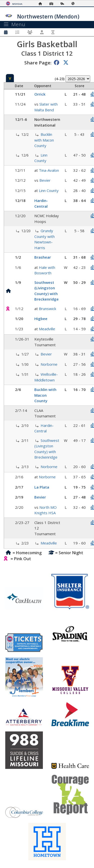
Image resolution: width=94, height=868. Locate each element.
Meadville (47, 329)
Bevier (45, 180)
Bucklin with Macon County (44, 140)
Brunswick (48, 309)
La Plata (42, 487)
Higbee (41, 319)
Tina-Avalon (49, 170)
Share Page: (38, 63)
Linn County (49, 190)
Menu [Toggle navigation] (15, 24)
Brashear (43, 257)
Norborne (49, 364)
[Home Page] (42, 4)
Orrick (40, 94)
